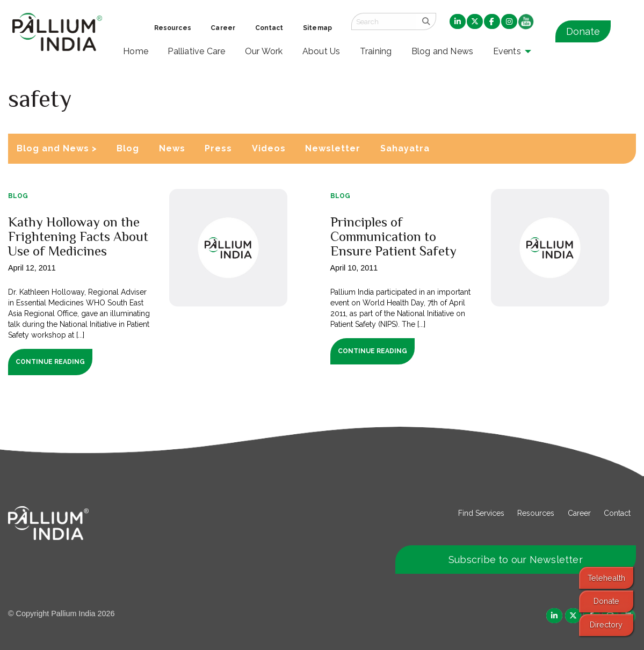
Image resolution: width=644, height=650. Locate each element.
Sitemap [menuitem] (317, 28)
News (172, 148)
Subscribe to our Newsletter (516, 560)
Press (218, 148)
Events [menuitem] (507, 51)
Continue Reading (50, 362)
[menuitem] (458, 22)
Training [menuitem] (376, 51)
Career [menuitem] (223, 28)
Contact (617, 513)
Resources (536, 513)
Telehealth (606, 578)
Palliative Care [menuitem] (196, 51)
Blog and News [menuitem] (442, 51)
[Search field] (383, 21)
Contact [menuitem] (269, 28)
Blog (128, 148)
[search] (426, 21)
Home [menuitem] (136, 51)
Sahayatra (405, 148)
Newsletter (333, 148)
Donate (583, 31)
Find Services (481, 513)
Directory (606, 625)
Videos (269, 148)
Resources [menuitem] (173, 28)
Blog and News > (57, 148)
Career (579, 513)
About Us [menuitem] (321, 51)
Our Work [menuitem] (264, 51)
